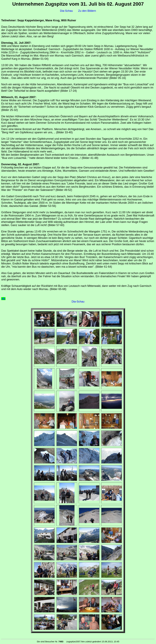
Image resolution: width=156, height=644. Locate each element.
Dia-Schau (66, 11)
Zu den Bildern (87, 11)
